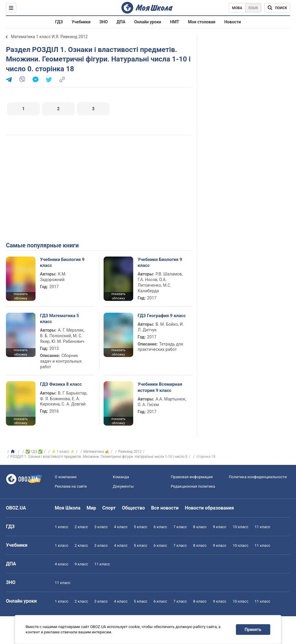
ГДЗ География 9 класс (162, 316)
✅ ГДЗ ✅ (34, 452)
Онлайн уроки (148, 22)
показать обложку (21, 296)
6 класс (160, 527)
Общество (133, 508)
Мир (91, 508)
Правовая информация (192, 477)
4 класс (121, 527)
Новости (233, 22)
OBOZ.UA (16, 508)
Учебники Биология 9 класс (62, 262)
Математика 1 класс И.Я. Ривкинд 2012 (49, 37)
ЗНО (104, 22)
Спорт (109, 508)
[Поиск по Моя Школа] (277, 8)
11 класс (262, 527)
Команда (121, 477)
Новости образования (209, 508)
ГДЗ (59, 22)
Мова (237, 8)
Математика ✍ (96, 452)
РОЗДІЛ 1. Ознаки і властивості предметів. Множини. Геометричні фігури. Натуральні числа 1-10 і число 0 (99, 457)
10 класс (240, 527)
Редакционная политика (193, 486)
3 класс (101, 527)
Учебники (81, 22)
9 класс (220, 527)
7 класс (180, 527)
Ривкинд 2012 (130, 452)
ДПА (121, 22)
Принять (253, 630)
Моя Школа (68, 508)
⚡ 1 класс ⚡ (63, 452)
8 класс (200, 527)
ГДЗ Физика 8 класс (61, 384)
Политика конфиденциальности (258, 477)
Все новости (165, 508)
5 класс (141, 527)
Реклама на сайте (71, 486)
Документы (123, 486)
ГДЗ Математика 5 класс (59, 319)
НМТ (175, 22)
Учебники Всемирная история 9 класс (160, 387)
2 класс (81, 527)
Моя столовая (202, 22)
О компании (66, 477)
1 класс (62, 527)
